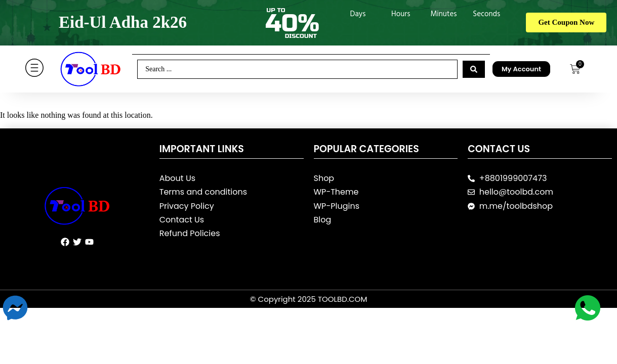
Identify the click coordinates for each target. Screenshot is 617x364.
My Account (521, 69)
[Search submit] (474, 69)
